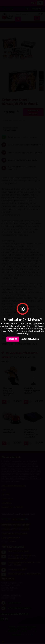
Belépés (13, 339)
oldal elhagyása (30, 339)
